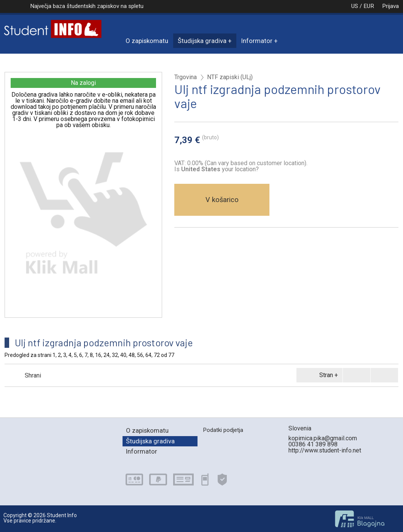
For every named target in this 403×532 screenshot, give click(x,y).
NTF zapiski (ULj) (230, 77)
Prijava (390, 6)
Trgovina (186, 77)
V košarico (222, 200)
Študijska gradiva (202, 41)
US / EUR (355, 6)
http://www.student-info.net (325, 450)
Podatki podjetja (223, 430)
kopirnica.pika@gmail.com (323, 438)
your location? (220, 169)
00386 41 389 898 (313, 444)
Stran (318, 375)
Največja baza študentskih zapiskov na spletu (87, 6)
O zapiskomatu (147, 41)
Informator (257, 41)
